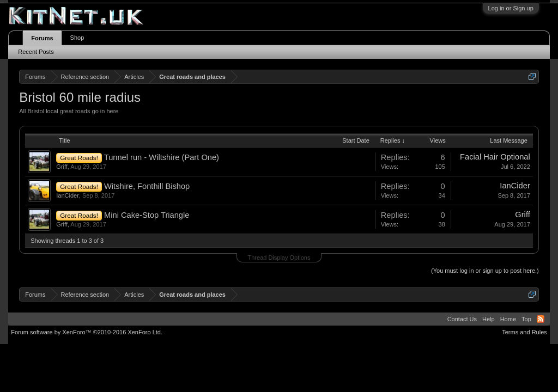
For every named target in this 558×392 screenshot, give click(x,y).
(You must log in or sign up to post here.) (485, 271)
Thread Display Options (279, 258)
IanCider (68, 195)
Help (489, 319)
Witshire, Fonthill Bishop (147, 186)
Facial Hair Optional (495, 157)
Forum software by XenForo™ (87, 332)
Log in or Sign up (511, 8)
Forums (42, 38)
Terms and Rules (524, 332)
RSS (541, 319)
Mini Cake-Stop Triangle (147, 215)
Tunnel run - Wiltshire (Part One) (162, 157)
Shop (77, 38)
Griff (62, 167)
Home (508, 319)
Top (526, 319)
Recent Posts (36, 52)
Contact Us (462, 319)
